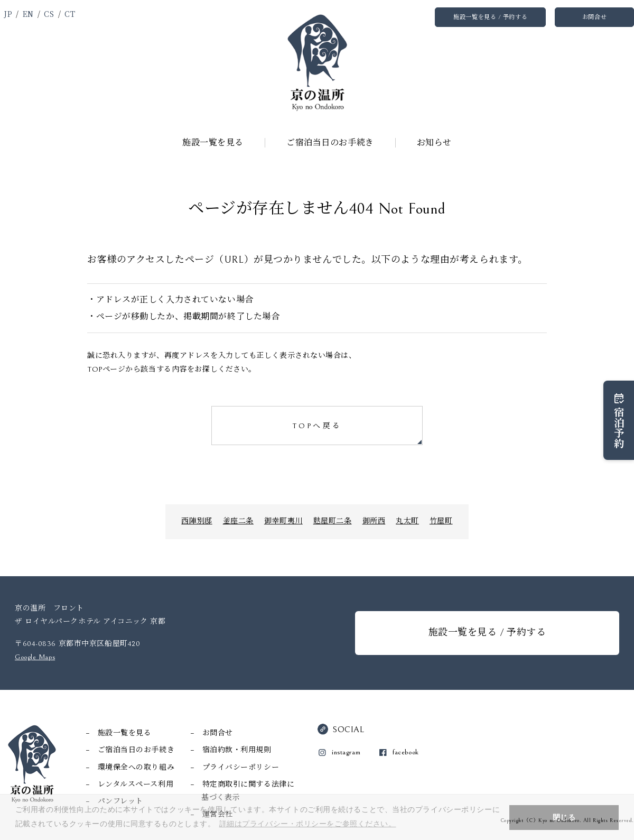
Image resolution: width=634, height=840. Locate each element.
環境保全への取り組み (136, 768)
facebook (405, 752)
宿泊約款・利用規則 (237, 750)
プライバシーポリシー (241, 768)
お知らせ (434, 143)
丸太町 (407, 521)
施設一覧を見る (213, 143)
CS (49, 14)
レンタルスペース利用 (136, 784)
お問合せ (594, 17)
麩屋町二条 (333, 521)
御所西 (374, 521)
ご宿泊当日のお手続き (330, 143)
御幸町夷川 (283, 521)
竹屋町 (441, 521)
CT (70, 14)
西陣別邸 (197, 521)
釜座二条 (238, 521)
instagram (346, 752)
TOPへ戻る (317, 426)
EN (28, 14)
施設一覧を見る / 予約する (490, 17)
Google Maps (35, 657)
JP (8, 14)
